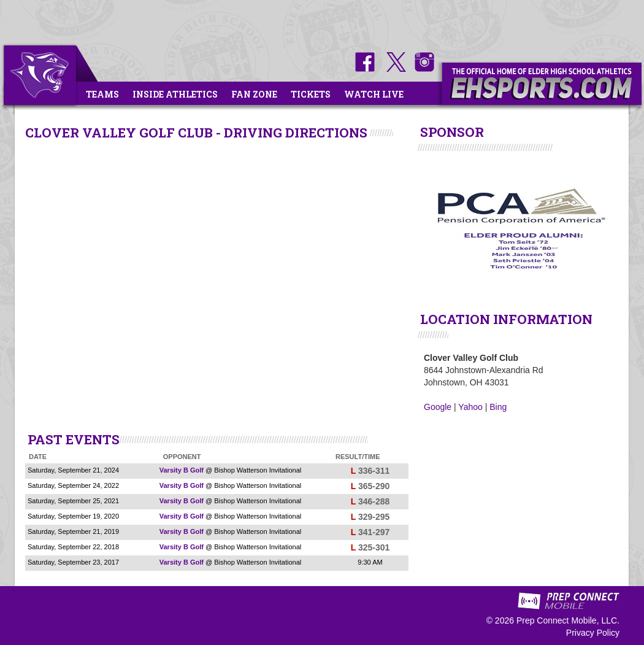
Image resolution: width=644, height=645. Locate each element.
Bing (498, 407)
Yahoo (470, 407)
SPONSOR (452, 132)
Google (438, 407)
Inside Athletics (175, 94)
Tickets (311, 94)
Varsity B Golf (182, 470)
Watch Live (374, 94)
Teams (102, 94)
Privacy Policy (593, 633)
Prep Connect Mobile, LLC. (568, 620)
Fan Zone (254, 94)
